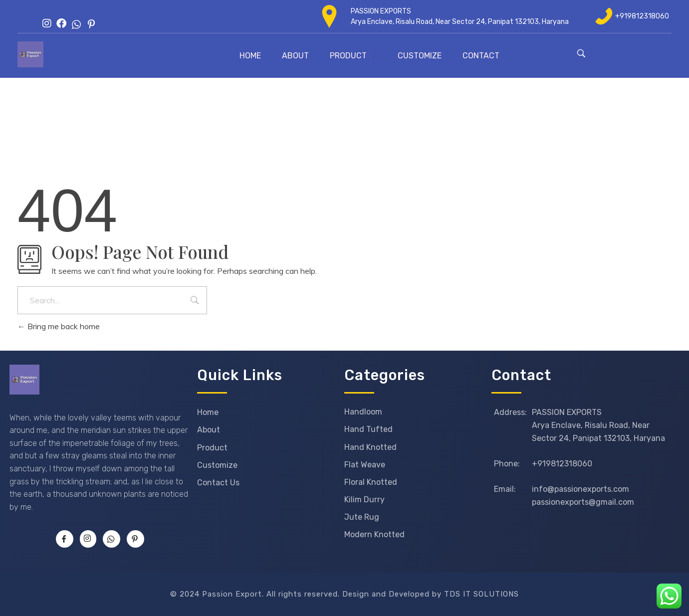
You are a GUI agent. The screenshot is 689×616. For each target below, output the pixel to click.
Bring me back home (59, 326)
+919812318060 (642, 16)
